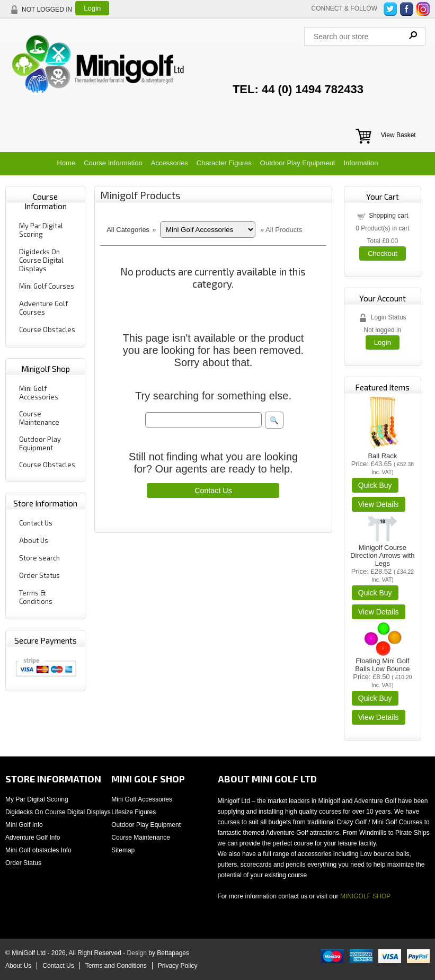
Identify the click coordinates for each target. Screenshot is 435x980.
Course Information (113, 163)
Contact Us (36, 523)
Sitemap (123, 850)
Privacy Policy (178, 966)
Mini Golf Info (24, 825)
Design (137, 953)
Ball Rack (382, 456)
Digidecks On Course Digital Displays (41, 260)
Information (361, 163)
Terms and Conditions (116, 966)
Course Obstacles (47, 329)
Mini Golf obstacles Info (38, 850)
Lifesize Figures (134, 812)
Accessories (170, 163)
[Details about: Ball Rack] (379, 504)
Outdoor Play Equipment (298, 163)
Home (66, 163)
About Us (34, 540)
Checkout (383, 253)
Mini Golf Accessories (39, 393)
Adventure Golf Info (33, 838)
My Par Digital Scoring (41, 230)
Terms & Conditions (36, 597)
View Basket (398, 135)
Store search (39, 558)
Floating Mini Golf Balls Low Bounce (382, 665)
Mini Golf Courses (47, 286)
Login (92, 8)
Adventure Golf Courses (43, 308)
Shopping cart (388, 216)
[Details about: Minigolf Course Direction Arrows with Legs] (379, 612)
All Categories (128, 230)
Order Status (39, 575)
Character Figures (224, 163)
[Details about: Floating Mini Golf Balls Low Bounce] (379, 717)
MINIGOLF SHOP (365, 896)
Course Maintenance (39, 418)
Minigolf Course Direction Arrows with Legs (382, 555)
